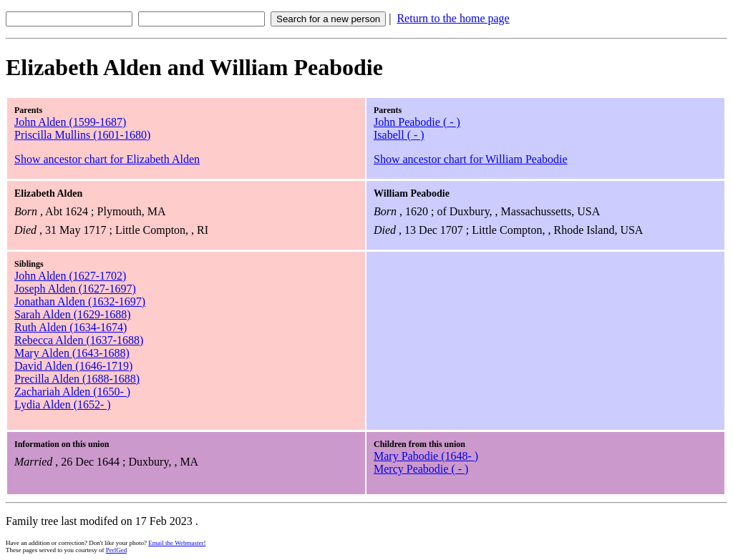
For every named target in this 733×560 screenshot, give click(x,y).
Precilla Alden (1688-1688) (77, 379)
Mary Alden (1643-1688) (72, 353)
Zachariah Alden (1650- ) (72, 392)
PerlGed (117, 550)
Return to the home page (453, 18)
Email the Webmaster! (177, 543)
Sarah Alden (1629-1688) (73, 314)
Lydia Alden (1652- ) (63, 404)
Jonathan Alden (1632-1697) (80, 301)
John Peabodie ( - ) (417, 122)
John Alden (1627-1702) (70, 276)
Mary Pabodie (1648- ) (426, 456)
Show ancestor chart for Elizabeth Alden (107, 159)
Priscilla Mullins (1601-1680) (82, 135)
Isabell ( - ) (399, 135)
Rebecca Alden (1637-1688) (79, 340)
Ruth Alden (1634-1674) (71, 327)
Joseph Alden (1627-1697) (75, 289)
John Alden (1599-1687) (70, 122)
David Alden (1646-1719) (73, 366)
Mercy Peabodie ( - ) (421, 469)
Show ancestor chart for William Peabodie (471, 159)
